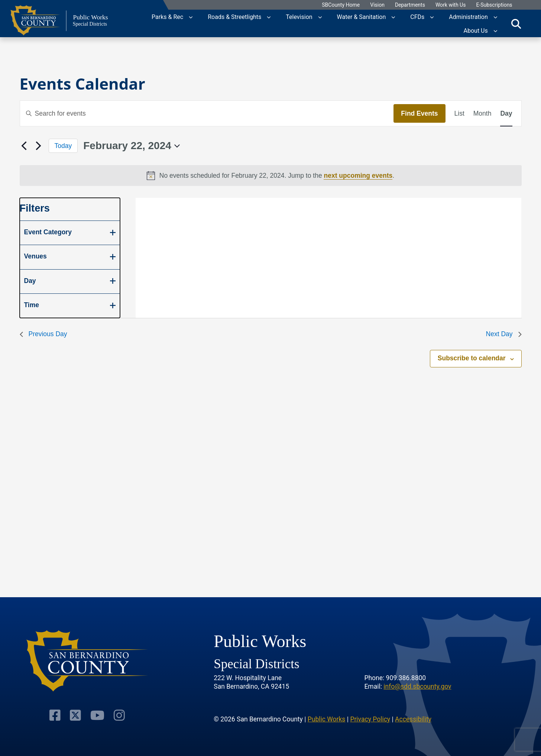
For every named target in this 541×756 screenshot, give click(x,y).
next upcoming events (358, 176)
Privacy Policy (370, 718)
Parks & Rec (167, 17)
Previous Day (43, 334)
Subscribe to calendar (472, 358)
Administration (468, 17)
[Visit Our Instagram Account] (118, 715)
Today (63, 146)
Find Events (419, 113)
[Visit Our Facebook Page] (57, 715)
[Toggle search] (516, 23)
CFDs (417, 17)
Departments (410, 5)
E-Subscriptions (494, 5)
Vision (377, 5)
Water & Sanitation (362, 17)
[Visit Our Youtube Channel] (97, 715)
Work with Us (451, 5)
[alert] (271, 176)
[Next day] (39, 146)
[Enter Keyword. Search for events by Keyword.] (207, 113)
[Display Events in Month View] (482, 113)
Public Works (327, 718)
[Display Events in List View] (459, 113)
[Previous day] (24, 146)
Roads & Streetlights (234, 17)
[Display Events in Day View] (506, 113)
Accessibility (413, 718)
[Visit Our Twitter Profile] (76, 715)
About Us (476, 30)
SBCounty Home (341, 5)
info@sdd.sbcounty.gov (417, 686)
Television (299, 17)
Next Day (504, 334)
